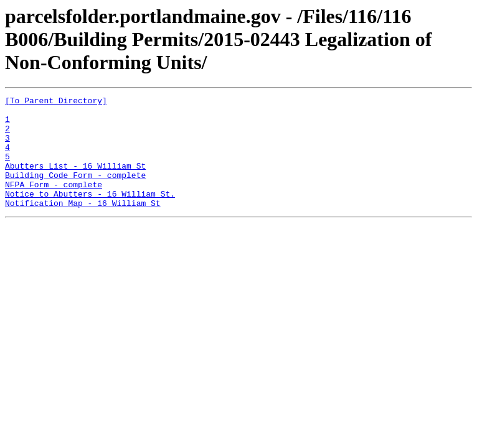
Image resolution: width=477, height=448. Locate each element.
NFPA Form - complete (54, 203)
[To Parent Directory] (56, 102)
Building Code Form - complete (75, 192)
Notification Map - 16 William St (83, 225)
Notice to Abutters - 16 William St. (90, 214)
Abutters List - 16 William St (75, 180)
